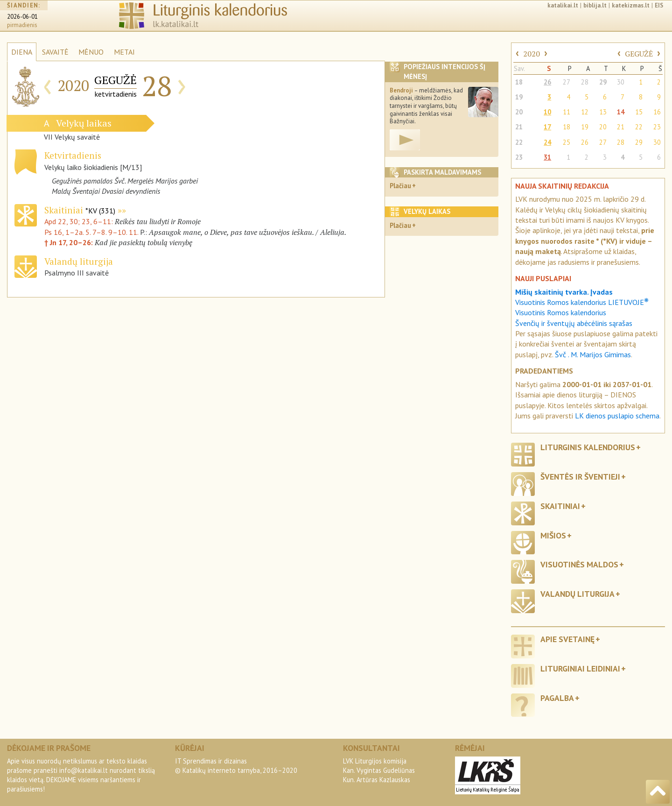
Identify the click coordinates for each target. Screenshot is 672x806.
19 (519, 97)
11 (567, 112)
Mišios (553, 535)
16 (657, 112)
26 (547, 82)
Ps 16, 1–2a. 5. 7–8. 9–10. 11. (91, 232)
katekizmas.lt (631, 5)
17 (547, 127)
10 (547, 112)
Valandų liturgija (577, 594)
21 (519, 127)
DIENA (22, 52)
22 (639, 127)
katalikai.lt (563, 5)
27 (567, 82)
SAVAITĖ (55, 52)
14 (621, 112)
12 (585, 112)
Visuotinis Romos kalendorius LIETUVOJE (582, 302)
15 (639, 112)
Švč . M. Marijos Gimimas (593, 354)
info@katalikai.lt (84, 770)
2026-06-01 (22, 17)
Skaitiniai (80, 210)
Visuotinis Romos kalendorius (561, 312)
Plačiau (400, 186)
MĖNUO (91, 52)
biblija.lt (595, 5)
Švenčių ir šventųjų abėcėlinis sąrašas (574, 323)
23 (657, 127)
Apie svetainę (567, 639)
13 (603, 112)
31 (547, 157)
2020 (532, 54)
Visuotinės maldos (579, 564)
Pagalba (557, 698)
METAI (124, 52)
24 (547, 142)
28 (585, 82)
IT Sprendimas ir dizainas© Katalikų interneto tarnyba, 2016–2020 (236, 766)
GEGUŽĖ (639, 54)
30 (621, 82)
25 (567, 142)
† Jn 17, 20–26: (70, 242)
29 (603, 82)
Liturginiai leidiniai (580, 668)
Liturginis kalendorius (588, 447)
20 (519, 112)
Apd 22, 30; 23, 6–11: (80, 221)
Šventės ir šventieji (580, 477)
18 (519, 82)
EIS (659, 5)
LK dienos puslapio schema (617, 416)
